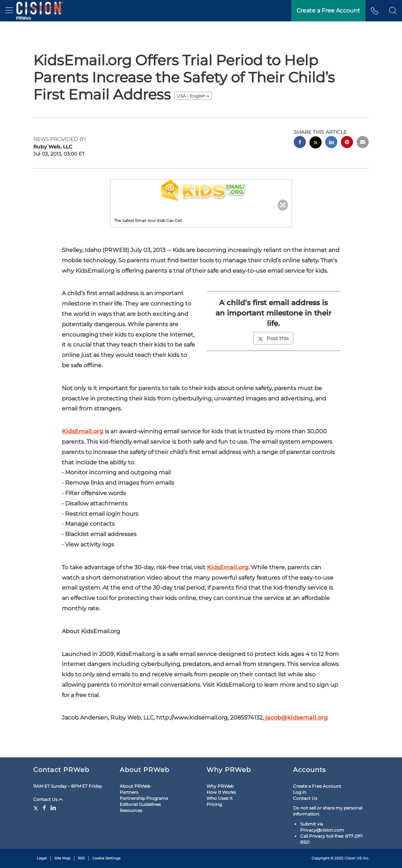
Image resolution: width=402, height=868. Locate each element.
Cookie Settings (106, 858)
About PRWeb (135, 786)
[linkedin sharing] (331, 143)
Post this (273, 338)
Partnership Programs (144, 798)
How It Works (221, 792)
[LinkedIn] (53, 808)
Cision (350, 858)
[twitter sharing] (316, 143)
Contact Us (48, 799)
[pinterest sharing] (347, 143)
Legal (42, 858)
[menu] (9, 11)
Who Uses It (220, 798)
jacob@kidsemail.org (296, 718)
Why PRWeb (220, 786)
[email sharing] (363, 143)
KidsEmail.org (83, 431)
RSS (81, 858)
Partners (129, 792)
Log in (300, 792)
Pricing (214, 804)
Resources (131, 810)
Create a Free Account (317, 786)
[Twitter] (37, 808)
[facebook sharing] (300, 143)
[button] (393, 11)
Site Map (62, 858)
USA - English (193, 96)
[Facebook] (44, 808)
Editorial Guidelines (140, 804)
